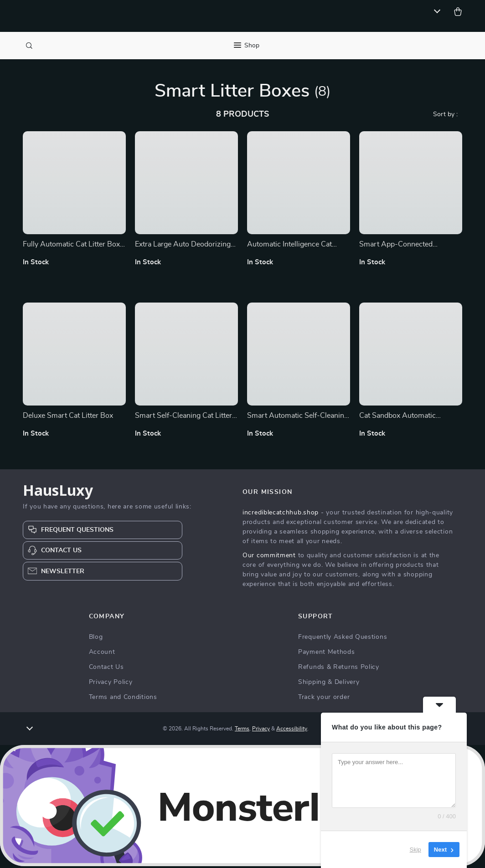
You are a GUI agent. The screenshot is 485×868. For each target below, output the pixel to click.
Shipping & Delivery (329, 684)
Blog (96, 639)
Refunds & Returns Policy (339, 669)
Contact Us (106, 669)
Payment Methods (327, 654)
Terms (242, 730)
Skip (415, 850)
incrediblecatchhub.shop (281, 514)
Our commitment (269, 557)
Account (102, 654)
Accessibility (292, 730)
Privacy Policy (111, 684)
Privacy (261, 730)
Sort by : (445, 116)
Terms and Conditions (123, 699)
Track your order (324, 699)
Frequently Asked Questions (343, 639)
